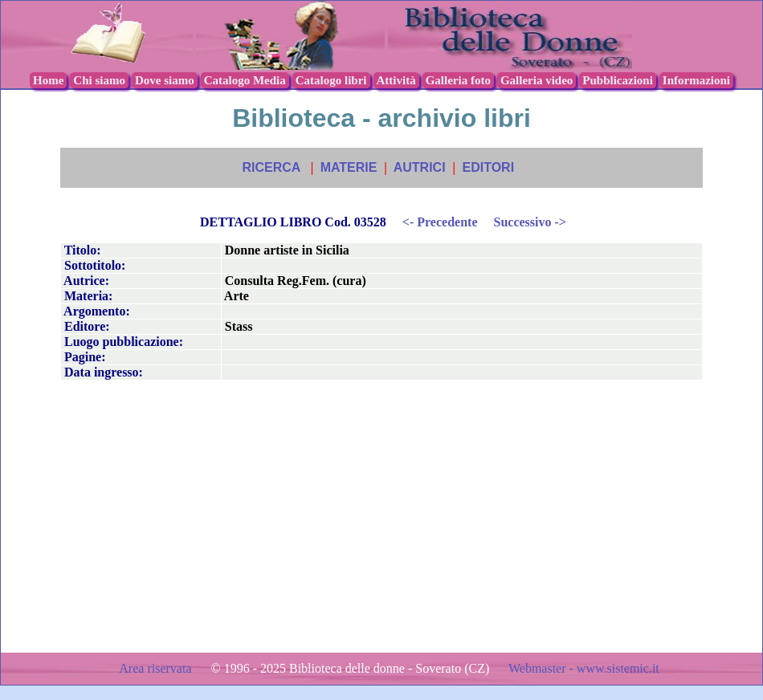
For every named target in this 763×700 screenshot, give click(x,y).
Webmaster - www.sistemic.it (584, 668)
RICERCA (271, 167)
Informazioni (696, 80)
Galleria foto (458, 80)
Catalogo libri (331, 80)
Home (48, 80)
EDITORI (488, 167)
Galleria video (537, 80)
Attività (396, 80)
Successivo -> (529, 222)
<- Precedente (440, 222)
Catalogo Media (245, 80)
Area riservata (157, 668)
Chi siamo (99, 80)
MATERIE (349, 167)
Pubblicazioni (618, 80)
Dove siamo (165, 80)
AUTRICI (420, 167)
